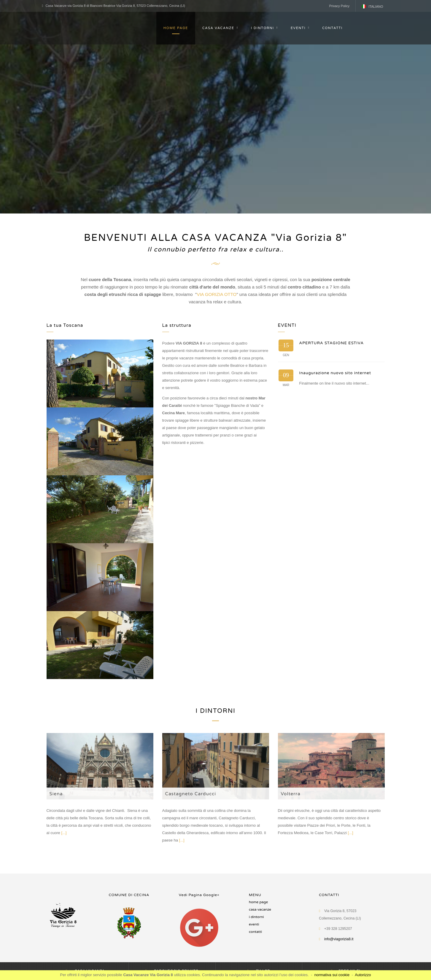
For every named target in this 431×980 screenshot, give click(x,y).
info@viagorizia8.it (339, 939)
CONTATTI (332, 28)
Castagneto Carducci (191, 794)
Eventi (254, 924)
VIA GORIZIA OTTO (217, 294)
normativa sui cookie (332, 975)
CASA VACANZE (218, 28)
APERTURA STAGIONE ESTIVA (332, 343)
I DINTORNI (263, 28)
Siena (56, 794)
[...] (64, 833)
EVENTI (298, 28)
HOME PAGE (176, 28)
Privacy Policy (339, 6)
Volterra (291, 794)
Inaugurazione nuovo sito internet (335, 373)
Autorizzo (363, 975)
